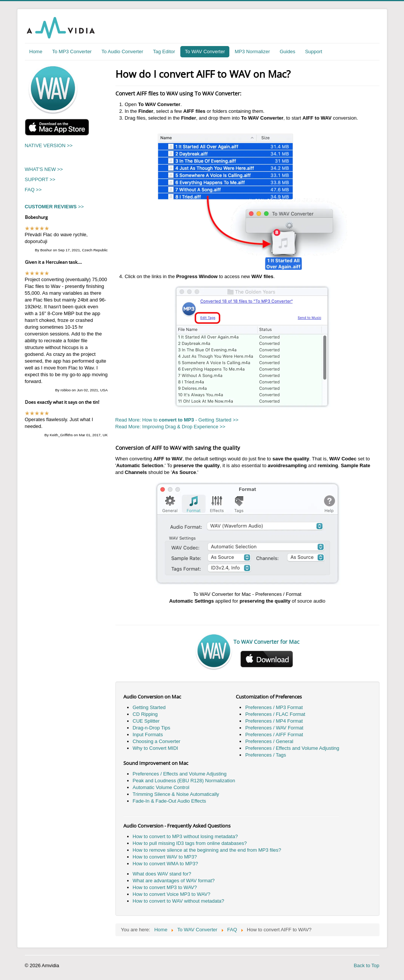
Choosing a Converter (157, 741)
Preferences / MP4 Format (274, 721)
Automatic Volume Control (161, 787)
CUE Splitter (146, 721)
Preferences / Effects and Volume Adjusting (292, 748)
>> (55, 207)
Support (314, 52)
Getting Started (149, 707)
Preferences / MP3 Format (274, 707)
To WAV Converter (205, 52)
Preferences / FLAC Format (275, 714)
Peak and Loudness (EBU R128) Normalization (184, 781)
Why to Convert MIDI (156, 748)
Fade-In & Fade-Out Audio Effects (170, 801)
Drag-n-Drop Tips (152, 728)
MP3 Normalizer (252, 52)
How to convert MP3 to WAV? (165, 887)
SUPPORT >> (40, 179)
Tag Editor (164, 52)
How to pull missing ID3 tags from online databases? (190, 843)
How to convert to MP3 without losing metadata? (185, 836)
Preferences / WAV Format (274, 728)
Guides (287, 52)
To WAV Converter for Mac (267, 642)
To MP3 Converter (72, 52)
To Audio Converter (122, 52)
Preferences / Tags (266, 755)
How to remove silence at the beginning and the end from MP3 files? (207, 850)
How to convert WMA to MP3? (165, 864)
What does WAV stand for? (162, 874)
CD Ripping (145, 714)
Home (36, 52)
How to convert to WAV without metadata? (179, 901)
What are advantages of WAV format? (174, 881)
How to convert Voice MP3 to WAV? (172, 894)
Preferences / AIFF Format (274, 735)
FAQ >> (33, 190)
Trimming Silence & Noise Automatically (176, 794)
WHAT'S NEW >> (44, 169)
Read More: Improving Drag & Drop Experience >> (171, 427)
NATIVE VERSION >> (49, 145)
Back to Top (367, 965)
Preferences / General (269, 741)
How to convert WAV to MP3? (165, 857)
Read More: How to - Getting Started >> (177, 420)
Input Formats (148, 735)
